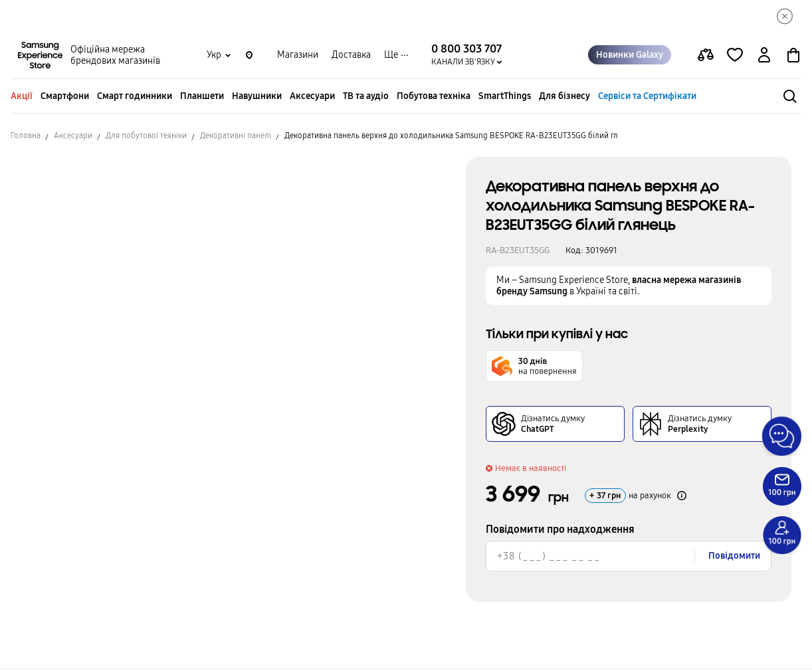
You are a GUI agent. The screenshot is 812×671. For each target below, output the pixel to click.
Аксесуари (312, 98)
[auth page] (764, 57)
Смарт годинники (135, 98)
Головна (26, 138)
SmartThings (505, 98)
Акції (22, 98)
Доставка (351, 57)
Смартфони (65, 98)
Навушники (257, 98)
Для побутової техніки (146, 138)
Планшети (202, 98)
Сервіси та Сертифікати (647, 98)
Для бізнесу (564, 98)
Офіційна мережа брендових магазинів (115, 57)
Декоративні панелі (236, 138)
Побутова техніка (434, 98)
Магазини (298, 57)
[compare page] (706, 57)
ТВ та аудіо (366, 98)
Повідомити (734, 558)
